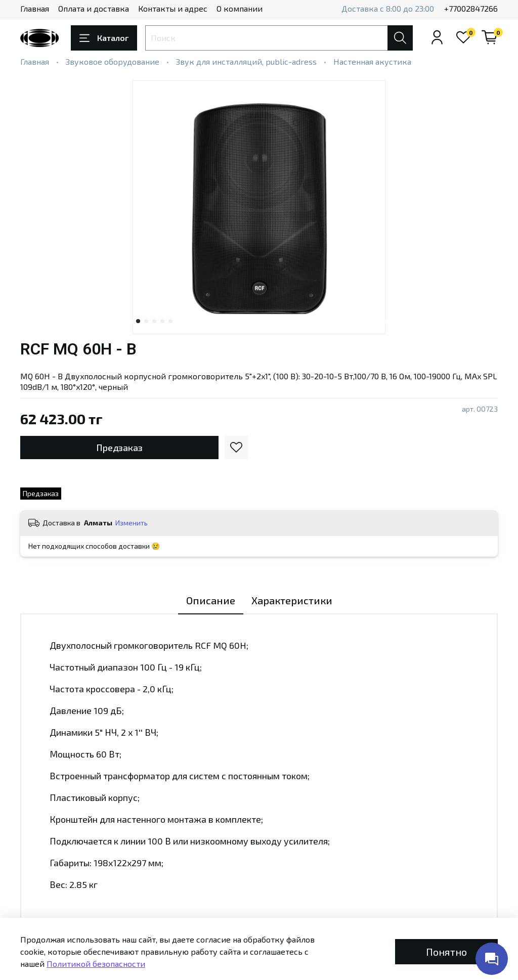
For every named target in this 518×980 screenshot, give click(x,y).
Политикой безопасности (96, 964)
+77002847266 (471, 8)
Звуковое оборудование (113, 61)
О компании (240, 8)
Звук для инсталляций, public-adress (246, 61)
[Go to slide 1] (138, 321)
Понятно (446, 952)
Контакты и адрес (173, 8)
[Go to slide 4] (162, 321)
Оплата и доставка (94, 8)
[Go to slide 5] (170, 321)
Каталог (104, 38)
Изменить (132, 523)
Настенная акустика (372, 61)
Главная (35, 8)
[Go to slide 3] (154, 321)
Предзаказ (119, 448)
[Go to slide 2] (146, 321)
